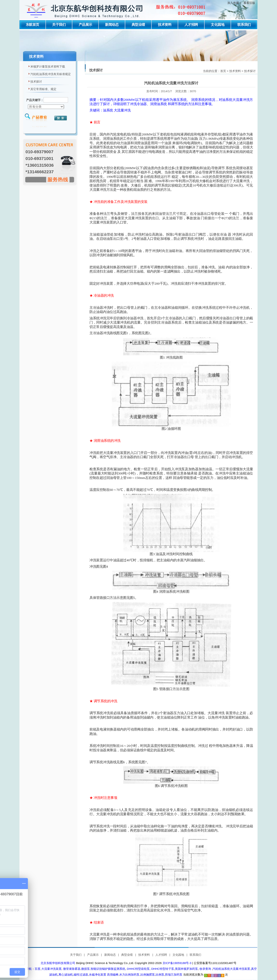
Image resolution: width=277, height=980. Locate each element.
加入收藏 (233, 3)
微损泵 (86, 969)
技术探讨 (36, 82)
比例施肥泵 (148, 974)
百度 (38, 969)
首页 (223, 71)
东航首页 (33, 25)
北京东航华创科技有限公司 (58, 963)
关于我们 (59, 25)
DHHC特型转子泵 (162, 969)
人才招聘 (191, 25)
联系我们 (244, 25)
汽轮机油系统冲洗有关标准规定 (51, 74)
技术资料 (165, 25)
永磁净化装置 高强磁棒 (104, 974)
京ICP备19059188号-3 (177, 963)
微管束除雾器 (71, 969)
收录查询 (205, 969)
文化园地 (218, 25)
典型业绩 (138, 25)
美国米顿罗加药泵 (186, 969)
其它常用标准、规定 (43, 89)
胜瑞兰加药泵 (174, 974)
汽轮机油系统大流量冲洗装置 (231, 969)
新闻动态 (112, 25)
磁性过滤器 (81, 974)
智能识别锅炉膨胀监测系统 (108, 969)
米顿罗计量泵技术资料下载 (48, 67)
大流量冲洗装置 (51, 969)
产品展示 (85, 25)
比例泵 (160, 974)
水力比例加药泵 (129, 974)
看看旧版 (249, 3)
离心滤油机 (66, 974)
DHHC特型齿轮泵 (138, 969)
